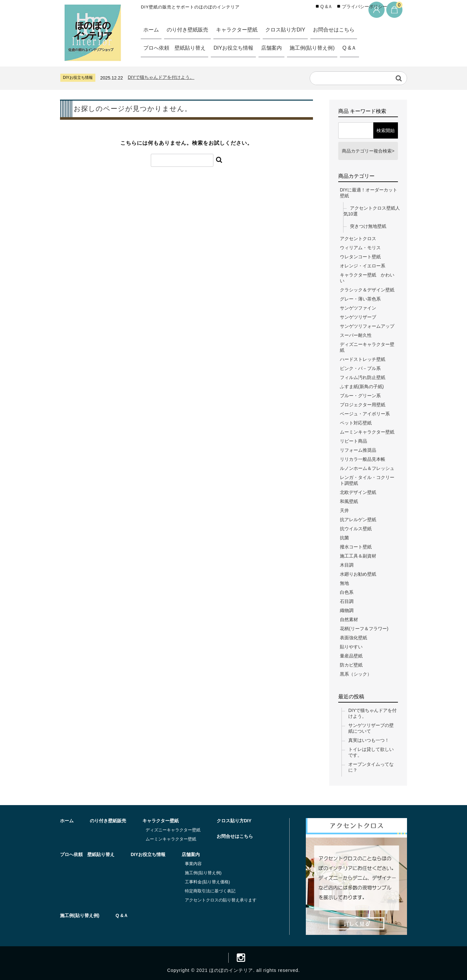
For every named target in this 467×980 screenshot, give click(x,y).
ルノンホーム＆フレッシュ (367, 468)
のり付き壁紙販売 (190, 30)
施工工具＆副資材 (358, 556)
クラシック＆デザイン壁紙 (367, 290)
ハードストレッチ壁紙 (363, 359)
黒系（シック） (356, 674)
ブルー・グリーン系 (360, 396)
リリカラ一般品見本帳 (363, 459)
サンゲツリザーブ (358, 317)
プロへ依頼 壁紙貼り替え (177, 48)
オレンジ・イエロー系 (363, 266)
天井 (344, 510)
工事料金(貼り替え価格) (207, 882)
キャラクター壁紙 (243, 30)
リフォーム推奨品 (358, 450)
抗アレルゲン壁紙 (358, 520)
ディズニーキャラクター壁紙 (367, 347)
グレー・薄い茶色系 (360, 299)
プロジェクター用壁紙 (363, 405)
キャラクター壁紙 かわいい (367, 278)
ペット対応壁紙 (356, 423)
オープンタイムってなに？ (371, 767)
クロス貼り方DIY (294, 30)
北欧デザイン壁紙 (358, 492)
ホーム (152, 30)
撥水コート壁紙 (356, 547)
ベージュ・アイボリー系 (365, 414)
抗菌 (344, 538)
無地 (344, 583)
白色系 (347, 592)
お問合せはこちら (346, 30)
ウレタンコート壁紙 (360, 257)
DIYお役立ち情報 (239, 48)
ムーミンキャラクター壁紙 (367, 432)
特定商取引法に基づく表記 (210, 891)
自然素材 (349, 619)
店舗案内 (280, 48)
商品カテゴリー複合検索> (368, 151)
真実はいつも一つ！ (369, 740)
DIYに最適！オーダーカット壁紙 (369, 193)
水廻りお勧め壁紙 (358, 574)
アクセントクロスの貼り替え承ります (221, 900)
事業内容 (193, 864)
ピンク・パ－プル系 (360, 368)
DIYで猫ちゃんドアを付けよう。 (161, 77)
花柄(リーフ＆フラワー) (364, 629)
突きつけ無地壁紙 (368, 226)
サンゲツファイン (358, 308)
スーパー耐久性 (356, 335)
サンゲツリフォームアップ (367, 326)
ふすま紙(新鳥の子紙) (362, 386)
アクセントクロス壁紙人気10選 (372, 211)
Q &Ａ (363, 48)
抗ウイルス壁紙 (356, 529)
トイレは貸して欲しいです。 (371, 752)
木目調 (347, 565)
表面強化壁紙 (353, 638)
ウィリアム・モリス (360, 248)
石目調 (347, 601)
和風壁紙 (349, 501)
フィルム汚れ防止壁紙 (363, 377)
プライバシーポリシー (365, 7)
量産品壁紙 (351, 656)
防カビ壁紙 (351, 665)
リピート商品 (353, 441)
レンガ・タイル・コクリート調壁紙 (367, 480)
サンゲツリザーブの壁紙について (371, 728)
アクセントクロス (358, 239)
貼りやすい (351, 647)
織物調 (347, 610)
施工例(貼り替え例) (323, 48)
